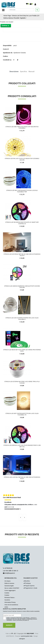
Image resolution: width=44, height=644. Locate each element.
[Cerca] (21, 10)
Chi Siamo (7, 581)
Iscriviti (9, 625)
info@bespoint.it (10, 573)
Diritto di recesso (9, 583)
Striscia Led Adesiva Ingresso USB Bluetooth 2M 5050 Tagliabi (22, 287)
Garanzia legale (9, 586)
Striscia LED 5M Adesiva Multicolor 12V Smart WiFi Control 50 (22, 223)
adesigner (22, 639)
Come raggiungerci (10, 590)
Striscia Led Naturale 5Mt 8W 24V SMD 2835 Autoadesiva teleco (22, 255)
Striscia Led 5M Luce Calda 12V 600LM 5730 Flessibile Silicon (22, 159)
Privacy (28, 618)
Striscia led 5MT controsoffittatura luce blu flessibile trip (22, 191)
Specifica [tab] (23, 72)
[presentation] (20, 517)
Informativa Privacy (10, 602)
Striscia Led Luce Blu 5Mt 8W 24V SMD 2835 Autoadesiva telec (22, 478)
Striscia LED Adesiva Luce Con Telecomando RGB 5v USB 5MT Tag (22, 446)
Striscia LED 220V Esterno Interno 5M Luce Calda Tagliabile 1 (22, 319)
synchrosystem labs (27, 636)
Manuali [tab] (31, 72)
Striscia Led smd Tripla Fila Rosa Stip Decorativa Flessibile (22, 127)
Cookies (7, 593)
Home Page (7, 16)
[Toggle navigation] (3, 10)
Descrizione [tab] (14, 72)
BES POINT (30, 634)
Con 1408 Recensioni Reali (12, 497)
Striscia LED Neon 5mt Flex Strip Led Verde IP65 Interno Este (22, 350)
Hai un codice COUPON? (12, 588)
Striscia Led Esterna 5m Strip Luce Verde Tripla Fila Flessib (22, 382)
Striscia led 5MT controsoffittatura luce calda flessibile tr (22, 414)
